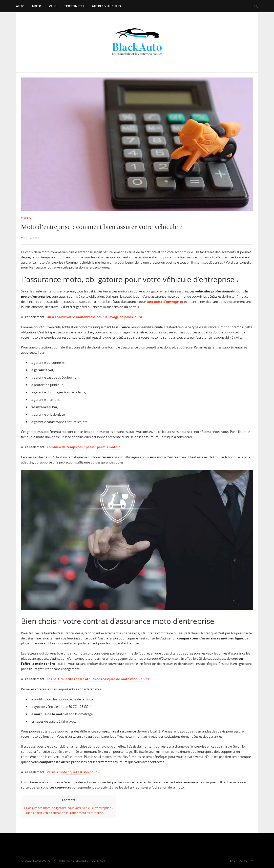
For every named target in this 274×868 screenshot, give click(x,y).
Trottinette (74, 6)
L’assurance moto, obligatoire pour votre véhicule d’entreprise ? (68, 808)
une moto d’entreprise (165, 302)
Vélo (53, 6)
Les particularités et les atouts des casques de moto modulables (98, 679)
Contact (98, 860)
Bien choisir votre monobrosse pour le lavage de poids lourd (94, 317)
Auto (20, 6)
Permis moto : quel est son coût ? (73, 772)
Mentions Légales (73, 860)
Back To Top (241, 860)
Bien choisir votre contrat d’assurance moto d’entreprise (63, 813)
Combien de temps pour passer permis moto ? (83, 447)
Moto (37, 6)
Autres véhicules (106, 6)
